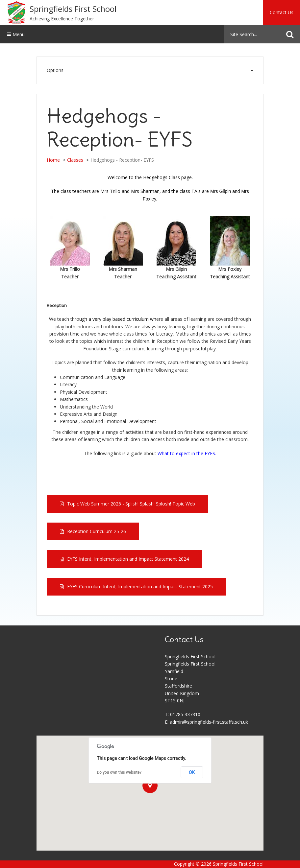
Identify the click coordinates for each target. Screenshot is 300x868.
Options (150, 70)
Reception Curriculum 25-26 (97, 531)
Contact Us (282, 12)
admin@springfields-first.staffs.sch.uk (209, 722)
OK (192, 772)
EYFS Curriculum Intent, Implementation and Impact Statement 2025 (140, 586)
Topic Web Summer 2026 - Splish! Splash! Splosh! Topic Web (131, 504)
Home (53, 160)
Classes (75, 160)
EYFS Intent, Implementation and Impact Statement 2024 (128, 559)
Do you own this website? (119, 772)
